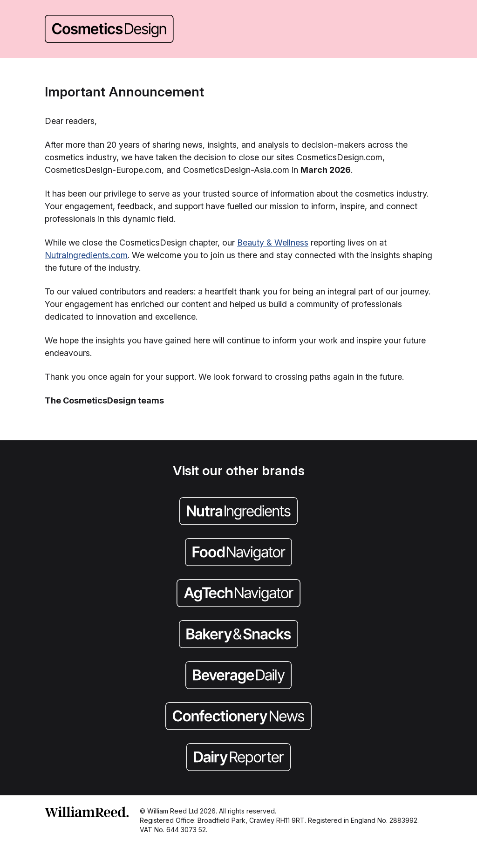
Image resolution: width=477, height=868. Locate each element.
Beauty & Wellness (273, 243)
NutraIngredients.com (86, 255)
